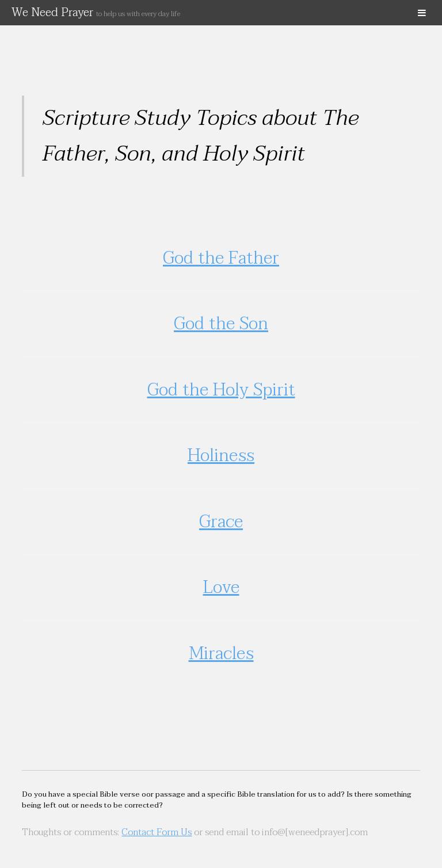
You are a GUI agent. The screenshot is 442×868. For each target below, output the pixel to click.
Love (221, 587)
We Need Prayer (96, 13)
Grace (221, 522)
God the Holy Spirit (221, 390)
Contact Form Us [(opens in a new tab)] (157, 832)
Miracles (221, 654)
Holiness (221, 456)
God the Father (221, 258)
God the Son (221, 324)
